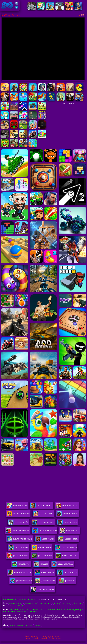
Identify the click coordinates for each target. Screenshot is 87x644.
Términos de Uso (55, 638)
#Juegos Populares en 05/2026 (21, 611)
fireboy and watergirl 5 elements (20, 625)
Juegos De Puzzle (17, 506)
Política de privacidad (39, 638)
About (28, 638)
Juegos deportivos (31, 603)
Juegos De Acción (18, 523)
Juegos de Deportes (29, 599)
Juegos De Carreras (67, 515)
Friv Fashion (66, 603)
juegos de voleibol (15, 603)
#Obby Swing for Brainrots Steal (23, 610)
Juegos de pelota (46, 603)
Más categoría (78, 603)
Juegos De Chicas (43, 515)
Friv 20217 (57, 603)
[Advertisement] (68, 118)
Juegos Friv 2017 (7, 6)
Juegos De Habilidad (67, 506)
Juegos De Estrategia (18, 515)
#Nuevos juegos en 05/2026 (59, 610)
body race (38, 625)
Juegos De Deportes (41, 506)
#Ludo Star (44, 610)
